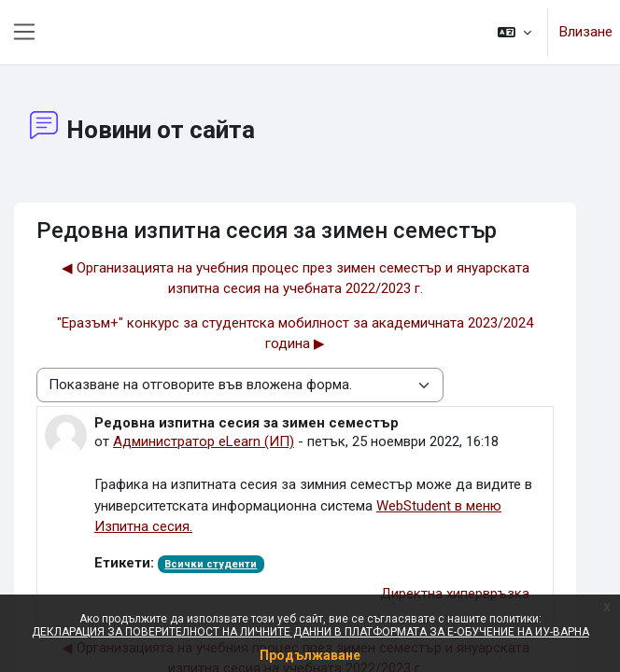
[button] (514, 32)
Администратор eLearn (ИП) (204, 441)
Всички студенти (211, 564)
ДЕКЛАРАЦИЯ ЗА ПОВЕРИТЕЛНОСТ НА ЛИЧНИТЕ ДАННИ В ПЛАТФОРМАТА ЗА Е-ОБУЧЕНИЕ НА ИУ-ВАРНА (310, 632)
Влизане (586, 32)
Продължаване (310, 655)
